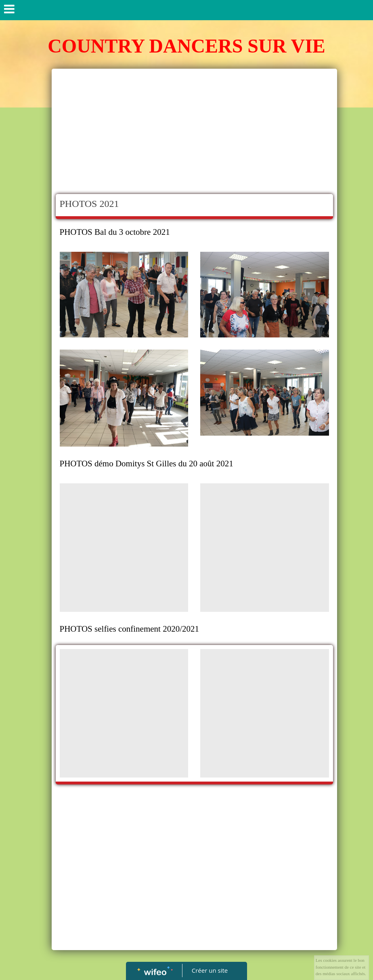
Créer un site (210, 970)
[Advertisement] (195, 133)
